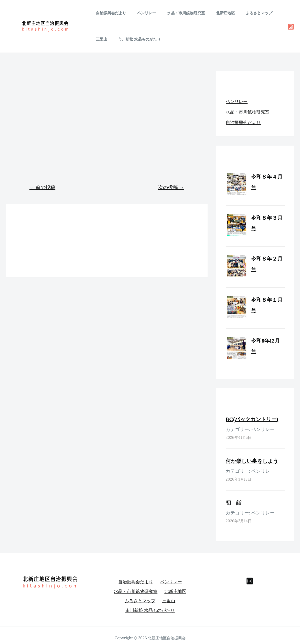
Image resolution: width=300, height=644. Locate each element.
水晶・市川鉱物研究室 (178, 13)
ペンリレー (142, 13)
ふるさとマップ (244, 13)
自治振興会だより (109, 13)
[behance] (250, 581)
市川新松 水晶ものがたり (115, 39)
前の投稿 (42, 187)
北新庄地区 (214, 13)
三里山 (270, 13)
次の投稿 (171, 187)
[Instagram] (291, 27)
